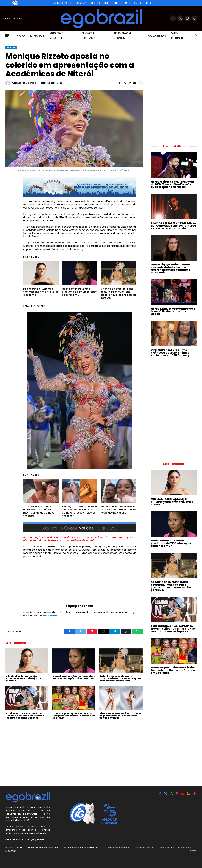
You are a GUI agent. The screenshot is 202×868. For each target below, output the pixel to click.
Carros (138, 3)
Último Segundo (63, 3)
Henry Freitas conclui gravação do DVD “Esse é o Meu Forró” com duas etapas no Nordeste (174, 184)
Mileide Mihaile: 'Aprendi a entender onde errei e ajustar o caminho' (24, 678)
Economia (81, 3)
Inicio (20, 36)
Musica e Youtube (56, 36)
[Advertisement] (80, 582)
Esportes (95, 3)
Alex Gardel (31, 83)
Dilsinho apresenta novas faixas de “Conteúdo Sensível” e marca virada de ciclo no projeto (173, 226)
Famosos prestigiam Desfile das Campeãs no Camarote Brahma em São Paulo (74, 716)
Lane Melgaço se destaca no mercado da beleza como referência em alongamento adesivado (171, 269)
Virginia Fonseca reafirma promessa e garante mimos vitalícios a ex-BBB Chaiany (170, 353)
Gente (107, 3)
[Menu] (7, 36)
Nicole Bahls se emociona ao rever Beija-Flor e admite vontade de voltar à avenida (120, 716)
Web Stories (177, 36)
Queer (127, 3)
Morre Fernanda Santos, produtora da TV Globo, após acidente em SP (74, 677)
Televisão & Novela (122, 36)
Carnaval (11, 48)
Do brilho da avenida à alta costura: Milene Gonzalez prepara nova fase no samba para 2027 (120, 678)
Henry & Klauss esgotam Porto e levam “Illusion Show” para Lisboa (173, 311)
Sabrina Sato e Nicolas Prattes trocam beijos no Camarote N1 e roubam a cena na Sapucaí (25, 716)
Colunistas (157, 36)
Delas (117, 3)
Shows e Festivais (88, 36)
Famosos (37, 36)
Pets (149, 3)
